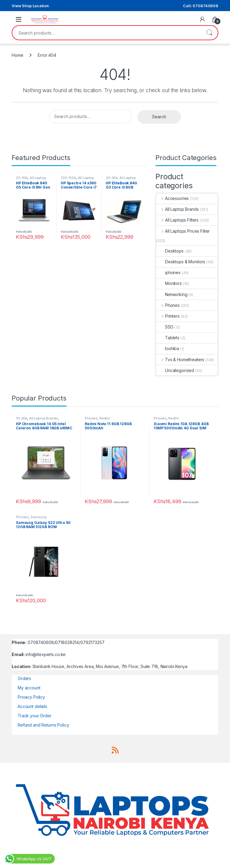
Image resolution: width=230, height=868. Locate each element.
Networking (172, 294)
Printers (168, 316)
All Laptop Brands (177, 209)
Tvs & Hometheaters (180, 360)
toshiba (168, 348)
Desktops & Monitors (181, 262)
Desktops (170, 251)
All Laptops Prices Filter (183, 231)
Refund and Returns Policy (43, 725)
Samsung (38, 517)
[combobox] (107, 33)
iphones (168, 272)
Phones (168, 305)
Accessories (172, 198)
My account (29, 688)
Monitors (169, 283)
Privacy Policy (31, 697)
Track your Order (35, 716)
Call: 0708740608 (201, 6)
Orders (24, 678)
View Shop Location (30, 6)
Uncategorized (175, 370)
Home (17, 55)
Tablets (168, 338)
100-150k (68, 178)
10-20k (22, 418)
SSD (165, 327)
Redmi (105, 418)
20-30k (22, 178)
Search (209, 33)
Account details (32, 706)
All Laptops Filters (177, 220)
